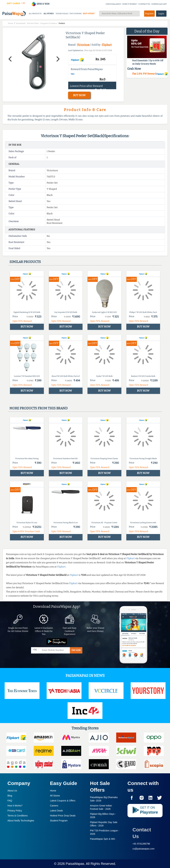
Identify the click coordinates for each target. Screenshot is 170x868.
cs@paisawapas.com (144, 849)
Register (149, 14)
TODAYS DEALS (62, 14)
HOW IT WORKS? (130, 4)
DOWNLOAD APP (159, 4)
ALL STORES (49, 14)
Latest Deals (56, 811)
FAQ (10, 801)
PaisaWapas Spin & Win (103, 839)
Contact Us (142, 833)
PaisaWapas (75, 864)
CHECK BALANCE (113, 4)
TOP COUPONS (75, 14)
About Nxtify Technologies (21, 821)
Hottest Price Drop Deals (63, 816)
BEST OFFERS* (89, 14)
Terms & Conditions (18, 816)
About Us (12, 791)
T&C (73, 74)
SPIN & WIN (40, 4)
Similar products (25, 262)
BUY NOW (79, 95)
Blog (10, 796)
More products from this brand (39, 408)
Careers (54, 806)
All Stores (55, 796)
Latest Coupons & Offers (63, 801)
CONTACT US (145, 4)
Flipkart (107, 45)
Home (53, 791)
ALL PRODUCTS (35, 14)
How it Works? (15, 806)
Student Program (59, 821)
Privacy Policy (15, 811)
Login (161, 14)
